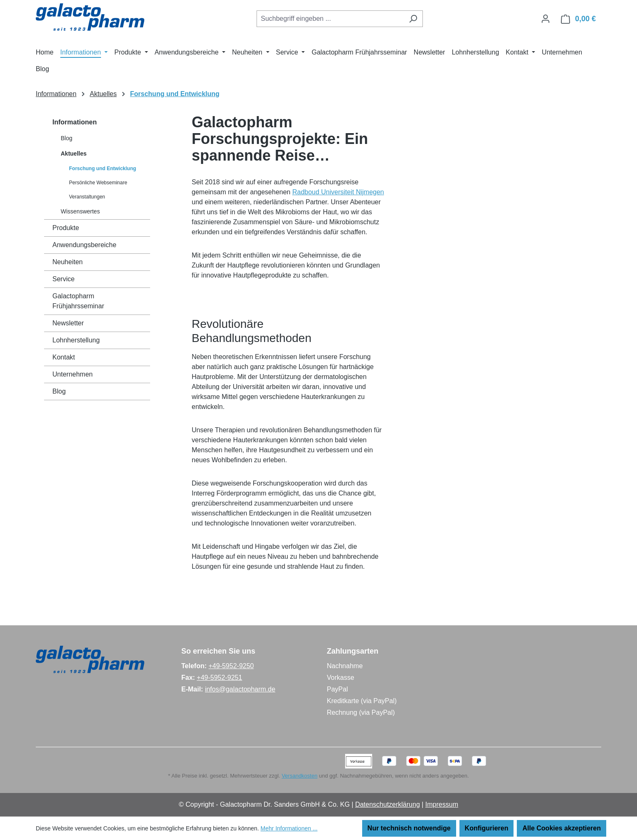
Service (63, 279)
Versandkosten (299, 776)
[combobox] (330, 19)
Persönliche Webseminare (98, 183)
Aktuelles (74, 154)
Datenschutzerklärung (388, 804)
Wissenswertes (80, 211)
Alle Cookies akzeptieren (562, 828)
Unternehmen (73, 374)
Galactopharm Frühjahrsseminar (78, 301)
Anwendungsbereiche (84, 245)
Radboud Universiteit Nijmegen (338, 192)
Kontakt (64, 357)
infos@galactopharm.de (240, 689)
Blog (67, 138)
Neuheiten (68, 262)
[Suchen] (413, 19)
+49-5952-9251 (219, 678)
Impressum (442, 804)
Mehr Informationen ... (289, 828)
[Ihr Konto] (546, 19)
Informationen (75, 122)
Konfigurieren (487, 828)
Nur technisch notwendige (409, 828)
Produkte (66, 228)
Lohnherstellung (76, 340)
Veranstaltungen (87, 197)
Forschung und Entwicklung (102, 168)
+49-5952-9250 (231, 666)
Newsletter (68, 323)
